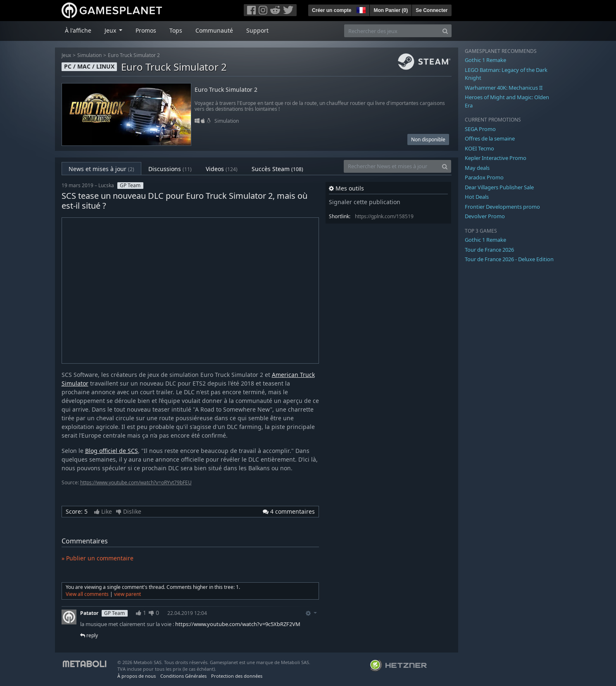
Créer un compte (332, 10)
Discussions (170, 169)
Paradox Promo (484, 177)
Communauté (214, 30)
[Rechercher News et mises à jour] (391, 166)
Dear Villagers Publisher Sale (499, 187)
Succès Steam (277, 169)
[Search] (445, 31)
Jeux (66, 55)
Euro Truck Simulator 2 (134, 55)
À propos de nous (137, 676)
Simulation (89, 55)
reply (89, 635)
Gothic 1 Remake (485, 60)
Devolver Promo (485, 216)
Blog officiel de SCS (112, 451)
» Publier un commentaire (98, 558)
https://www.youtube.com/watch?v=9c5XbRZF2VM (238, 624)
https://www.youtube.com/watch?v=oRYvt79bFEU (136, 482)
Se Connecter (432, 10)
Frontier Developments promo (502, 207)
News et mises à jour (101, 169)
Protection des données (237, 676)
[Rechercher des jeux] (392, 31)
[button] (360, 9)
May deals (477, 168)
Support (257, 30)
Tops (176, 30)
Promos (146, 30)
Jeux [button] (111, 30)
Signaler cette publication (365, 202)
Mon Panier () (391, 10)
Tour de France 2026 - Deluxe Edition (509, 259)
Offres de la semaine (490, 138)
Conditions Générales (183, 676)
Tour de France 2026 (489, 250)
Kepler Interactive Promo (496, 158)
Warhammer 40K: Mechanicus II (504, 88)
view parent (127, 594)
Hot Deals (477, 197)
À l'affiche (78, 30)
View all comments (87, 594)
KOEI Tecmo (479, 148)
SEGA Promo (480, 129)
